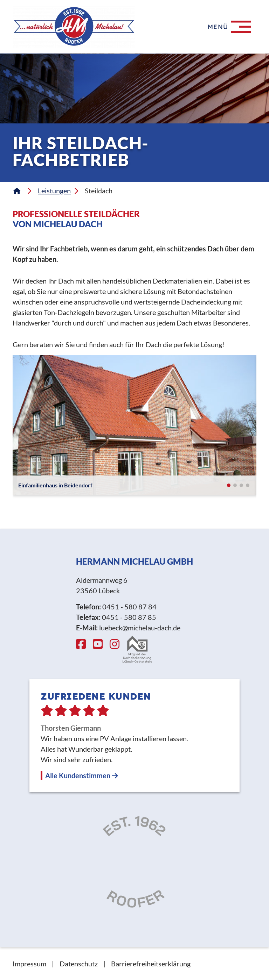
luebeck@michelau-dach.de (140, 628)
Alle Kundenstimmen (82, 775)
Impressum (29, 964)
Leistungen (54, 191)
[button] (229, 485)
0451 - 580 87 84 (129, 607)
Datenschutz (79, 964)
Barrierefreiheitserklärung (151, 964)
